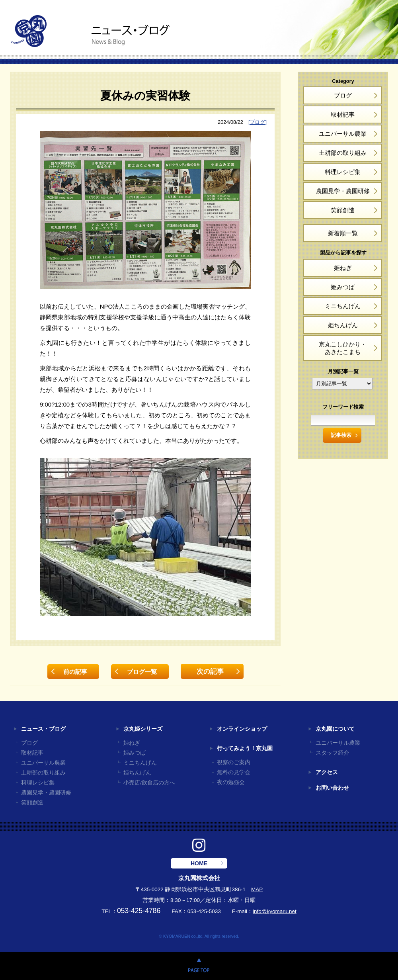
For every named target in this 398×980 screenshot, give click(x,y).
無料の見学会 (234, 772)
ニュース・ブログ (43, 729)
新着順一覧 (343, 233)
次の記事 (210, 671)
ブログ (343, 95)
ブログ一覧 (142, 672)
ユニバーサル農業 (343, 134)
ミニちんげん (343, 306)
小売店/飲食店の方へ (149, 783)
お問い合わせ (332, 788)
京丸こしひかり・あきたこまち (343, 348)
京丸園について (335, 729)
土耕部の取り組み (343, 153)
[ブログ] (258, 122)
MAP (257, 889)
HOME (199, 863)
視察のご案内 (234, 762)
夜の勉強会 (231, 782)
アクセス (327, 772)
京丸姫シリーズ (143, 729)
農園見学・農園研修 (343, 191)
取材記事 (343, 114)
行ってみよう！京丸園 (245, 748)
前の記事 (75, 672)
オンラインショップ (242, 729)
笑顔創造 (343, 210)
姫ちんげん (343, 325)
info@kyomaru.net (275, 911)
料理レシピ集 (343, 172)
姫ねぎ (343, 268)
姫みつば (343, 287)
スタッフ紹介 (332, 753)
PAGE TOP (199, 966)
